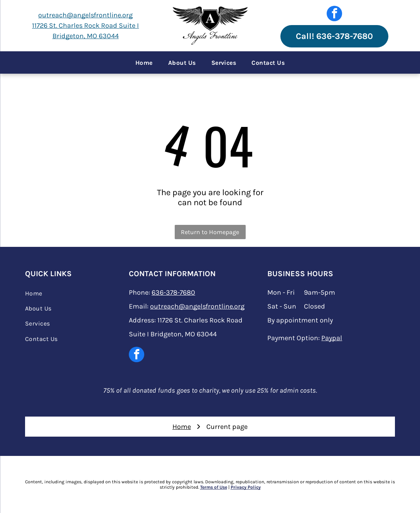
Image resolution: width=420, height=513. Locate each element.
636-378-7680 (173, 292)
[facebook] (334, 14)
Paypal (332, 338)
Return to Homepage (210, 232)
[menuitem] (144, 62)
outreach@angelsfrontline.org (85, 15)
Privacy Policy (246, 487)
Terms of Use (214, 487)
